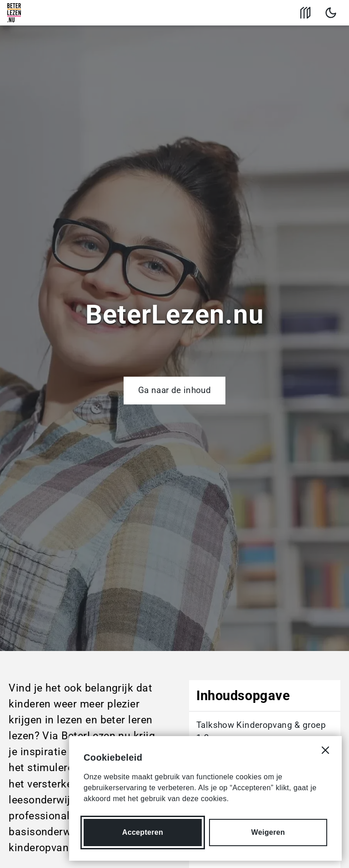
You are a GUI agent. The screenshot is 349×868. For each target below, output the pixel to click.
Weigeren (268, 832)
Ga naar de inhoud (174, 390)
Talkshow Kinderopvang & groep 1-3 (261, 731)
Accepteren (143, 832)
